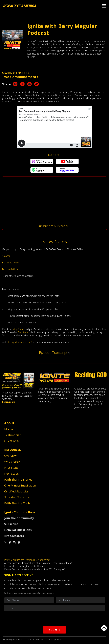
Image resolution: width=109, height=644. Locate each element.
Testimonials (13, 435)
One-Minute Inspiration (20, 485)
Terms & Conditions (36, 640)
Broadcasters (14, 536)
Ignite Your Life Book (20, 512)
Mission (9, 429)
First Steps (23, 332)
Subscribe (11, 524)
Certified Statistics (16, 491)
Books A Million (10, 269)
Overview (10, 456)
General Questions (18, 530)
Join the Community (19, 518)
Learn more (9, 402)
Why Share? (12, 462)
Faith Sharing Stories (18, 479)
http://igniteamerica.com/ (19, 342)
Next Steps (11, 474)
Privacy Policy (55, 640)
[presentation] (54, 619)
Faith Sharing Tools (17, 503)
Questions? (12, 441)
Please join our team (61, 563)
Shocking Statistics (17, 497)
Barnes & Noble (10, 263)
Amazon (6, 256)
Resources (13, 450)
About (9, 423)
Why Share (18, 329)
